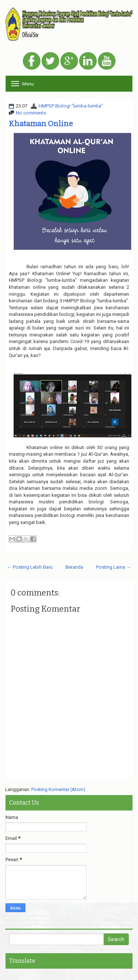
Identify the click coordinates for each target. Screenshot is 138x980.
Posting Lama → (114, 567)
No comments (31, 113)
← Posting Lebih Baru (30, 567)
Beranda (74, 567)
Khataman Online (41, 124)
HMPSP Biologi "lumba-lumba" (71, 106)
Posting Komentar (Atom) (58, 789)
